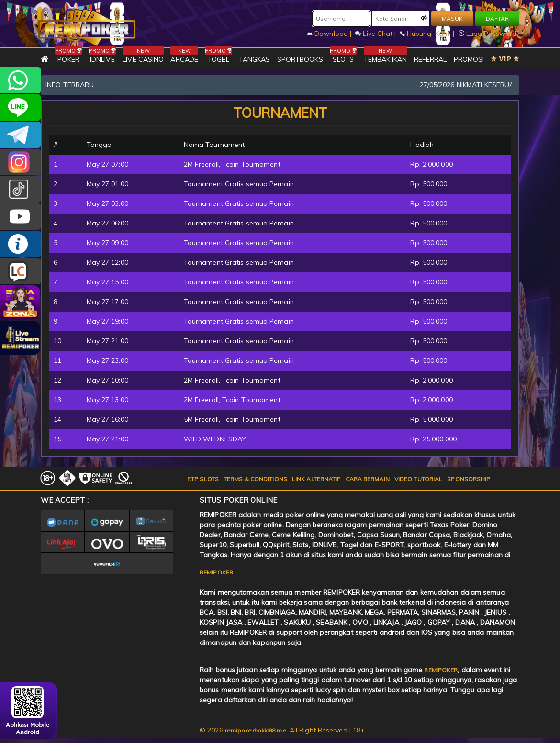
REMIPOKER (216, 572)
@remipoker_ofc (20, 189)
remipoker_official (20, 107)
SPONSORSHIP (469, 479)
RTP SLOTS (203, 479)
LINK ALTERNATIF (316, 479)
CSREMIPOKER (20, 162)
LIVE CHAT (20, 271)
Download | (330, 34)
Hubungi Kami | (428, 34)
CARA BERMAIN (368, 479)
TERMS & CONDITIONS (255, 479)
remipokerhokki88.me (256, 730)
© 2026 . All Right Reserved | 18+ (282, 730)
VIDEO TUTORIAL (418, 479)
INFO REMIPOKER (20, 244)
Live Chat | (376, 34)
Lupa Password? (489, 34)
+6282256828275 (20, 80)
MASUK (452, 18)
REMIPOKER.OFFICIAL (20, 217)
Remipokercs (20, 135)
